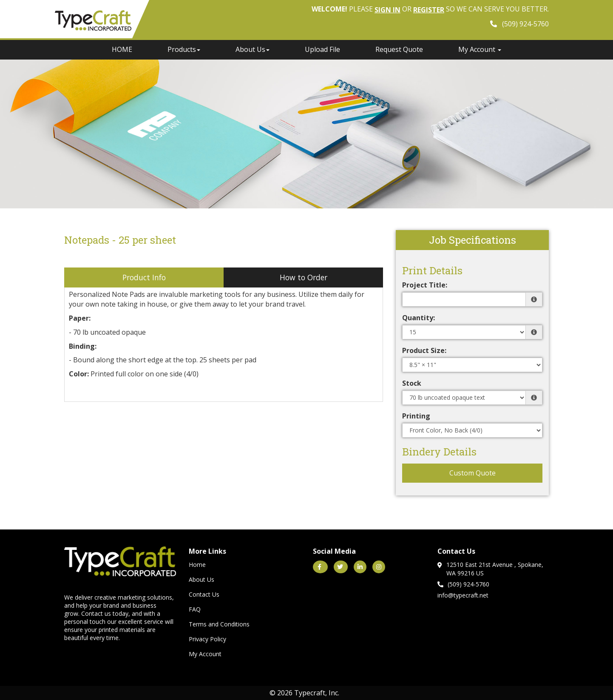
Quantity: (419, 318)
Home (197, 565)
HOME (122, 49)
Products (184, 49)
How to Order (304, 277)
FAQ (195, 609)
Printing (416, 416)
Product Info (144, 277)
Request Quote (399, 49)
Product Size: (424, 350)
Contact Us (204, 594)
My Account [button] (480, 49)
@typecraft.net (468, 595)
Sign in (387, 10)
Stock (412, 383)
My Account (205, 654)
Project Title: (425, 285)
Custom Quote (473, 473)
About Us (253, 49)
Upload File (322, 49)
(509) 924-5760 (463, 584)
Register (429, 10)
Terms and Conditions (219, 624)
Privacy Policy (207, 639)
